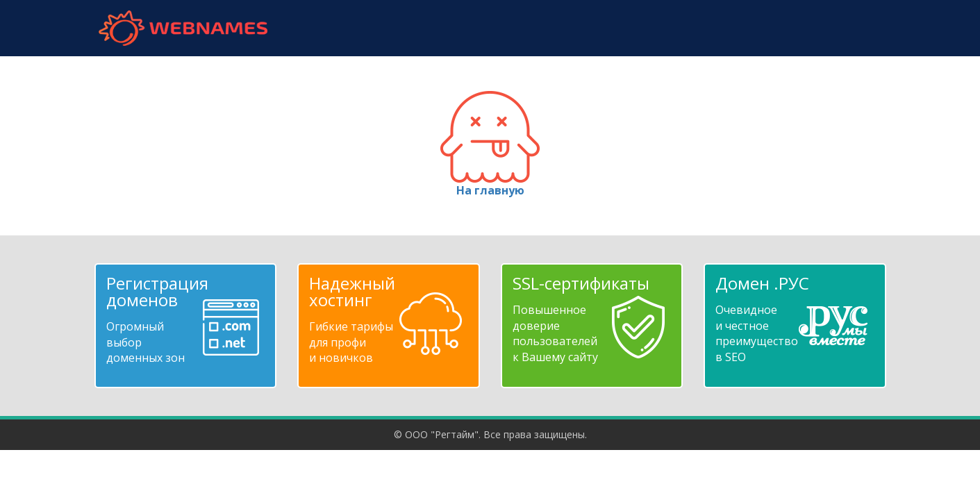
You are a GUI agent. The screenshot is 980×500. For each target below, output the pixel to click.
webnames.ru (183, 28)
